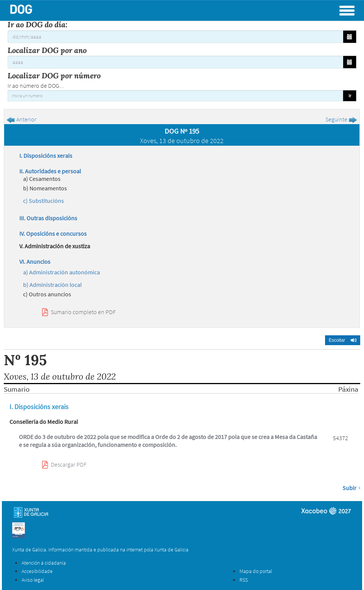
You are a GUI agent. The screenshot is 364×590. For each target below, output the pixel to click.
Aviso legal (33, 580)
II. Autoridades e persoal (50, 171)
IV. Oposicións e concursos (53, 234)
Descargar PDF (69, 464)
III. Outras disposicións (48, 218)
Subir (349, 488)
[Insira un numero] (175, 96)
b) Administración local (52, 285)
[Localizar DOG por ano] (175, 62)
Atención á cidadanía (44, 563)
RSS (244, 580)
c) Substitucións (44, 201)
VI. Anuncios (35, 262)
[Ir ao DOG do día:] (175, 37)
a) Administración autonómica (61, 272)
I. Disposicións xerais (46, 156)
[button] (343, 340)
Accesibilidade (37, 571)
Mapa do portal (256, 571)
